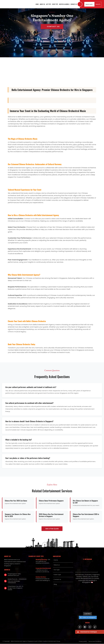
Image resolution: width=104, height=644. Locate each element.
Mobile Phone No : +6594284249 (17, 579)
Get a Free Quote (52, 529)
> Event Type (57, 575)
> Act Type (56, 570)
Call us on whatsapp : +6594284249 (14, 582)
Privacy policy (83, 641)
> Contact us (57, 579)
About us (42, 4)
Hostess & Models (64, 4)
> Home (55, 560)
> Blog (55, 584)
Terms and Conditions (95, 641)
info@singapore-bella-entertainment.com (14, 575)
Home (37, 4)
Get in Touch (52, 27)
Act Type (49, 4)
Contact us (74, 4)
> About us (56, 565)
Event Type (55, 4)
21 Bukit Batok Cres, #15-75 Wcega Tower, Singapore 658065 (15, 588)
